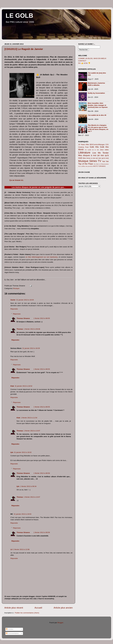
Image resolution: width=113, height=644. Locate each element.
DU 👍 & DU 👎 (84, 63)
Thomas (20, 329)
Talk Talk (105, 161)
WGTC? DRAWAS (99, 166)
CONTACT (82, 61)
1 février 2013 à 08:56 (42, 473)
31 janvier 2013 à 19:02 (23, 452)
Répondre (14, 309)
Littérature (84, 153)
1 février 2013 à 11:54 (29, 418)
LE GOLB (19, 16)
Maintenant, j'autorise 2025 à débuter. (96, 84)
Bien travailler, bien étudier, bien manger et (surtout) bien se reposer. (98, 105)
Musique (16, 288)
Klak (12, 386)
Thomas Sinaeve (23, 318)
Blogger (60, 623)
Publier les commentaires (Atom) (27, 613)
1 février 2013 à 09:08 (32, 329)
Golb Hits (94, 147)
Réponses (17, 314)
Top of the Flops (86, 164)
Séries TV (95, 161)
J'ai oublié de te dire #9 (97, 115)
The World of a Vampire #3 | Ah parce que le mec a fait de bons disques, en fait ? (98, 128)
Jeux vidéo (104, 150)
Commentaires (12, 633)
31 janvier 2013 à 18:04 (25, 300)
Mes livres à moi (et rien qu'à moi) (96, 158)
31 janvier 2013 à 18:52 (24, 386)
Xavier (13, 300)
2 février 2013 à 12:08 (21, 549)
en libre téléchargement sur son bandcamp (42, 257)
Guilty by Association (96, 93)
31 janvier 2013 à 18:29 (31, 348)
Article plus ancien (63, 608)
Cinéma (81, 147)
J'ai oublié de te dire (92, 150)
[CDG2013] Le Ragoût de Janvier (24, 49)
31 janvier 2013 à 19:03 (23, 514)
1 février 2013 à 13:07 (32, 431)
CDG (107, 145)
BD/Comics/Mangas (97, 144)
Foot (87, 147)
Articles (9, 629)
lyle (12, 452)
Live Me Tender (101, 153)
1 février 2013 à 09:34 (28, 486)
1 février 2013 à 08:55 (42, 318)
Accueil (38, 608)
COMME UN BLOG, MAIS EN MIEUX (92, 58)
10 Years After (84, 144)
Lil (11, 549)
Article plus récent (14, 608)
